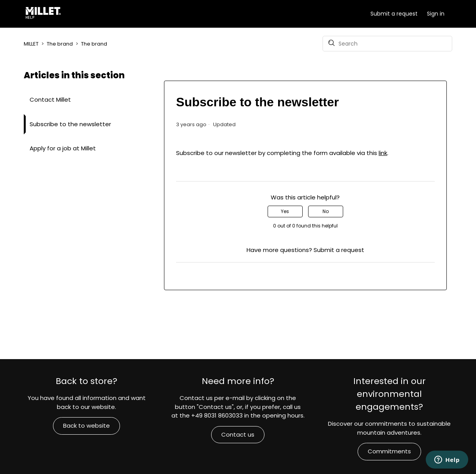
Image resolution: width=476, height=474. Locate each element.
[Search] (387, 44)
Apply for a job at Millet (63, 148)
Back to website (86, 426)
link (383, 153)
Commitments (389, 451)
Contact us (238, 434)
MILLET (31, 44)
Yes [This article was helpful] (285, 211)
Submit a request (394, 14)
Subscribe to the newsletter (70, 124)
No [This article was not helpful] (326, 211)
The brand (60, 44)
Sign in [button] (436, 14)
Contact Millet (50, 100)
